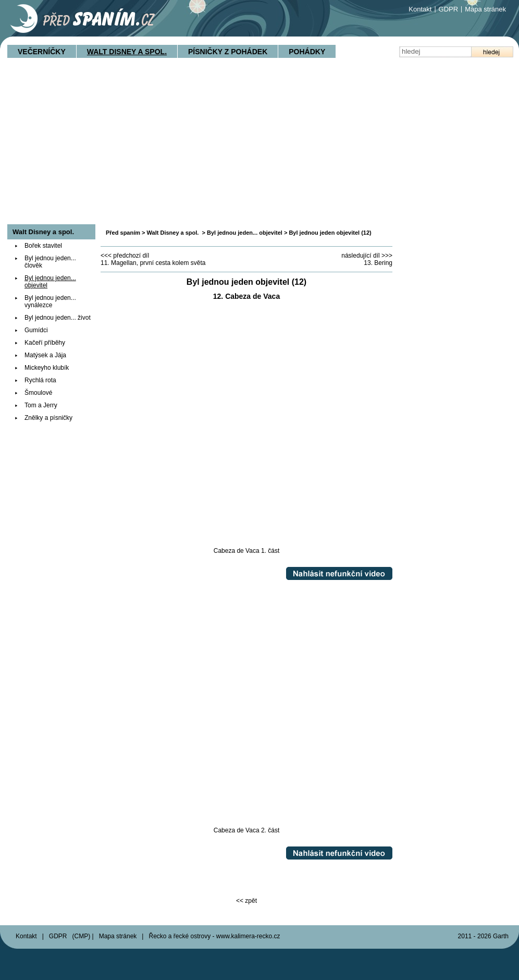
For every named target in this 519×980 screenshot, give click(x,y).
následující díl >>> (367, 256)
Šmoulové (38, 393)
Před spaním (123, 233)
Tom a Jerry (41, 405)
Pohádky (307, 52)
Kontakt (420, 9)
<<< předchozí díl (125, 256)
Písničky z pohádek (228, 52)
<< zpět (246, 901)
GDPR (449, 9)
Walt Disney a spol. (127, 52)
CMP (82, 936)
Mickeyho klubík (47, 368)
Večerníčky (42, 52)
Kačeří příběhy (45, 343)
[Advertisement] (259, 146)
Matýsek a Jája (45, 355)
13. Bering (378, 263)
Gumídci (36, 330)
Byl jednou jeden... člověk (50, 262)
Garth (501, 936)
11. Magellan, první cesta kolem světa (153, 263)
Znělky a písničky (48, 418)
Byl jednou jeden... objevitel (245, 233)
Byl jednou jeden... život (58, 318)
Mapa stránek (485, 9)
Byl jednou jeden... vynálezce (50, 301)
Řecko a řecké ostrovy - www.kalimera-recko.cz (214, 936)
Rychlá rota (40, 380)
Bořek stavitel (43, 246)
